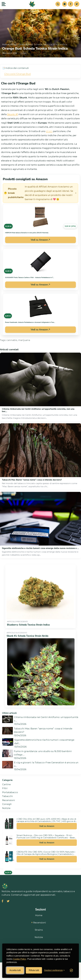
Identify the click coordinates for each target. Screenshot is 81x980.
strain (49, 131)
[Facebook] (70, 4)
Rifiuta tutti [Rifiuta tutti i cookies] (34, 970)
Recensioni (9, 800)
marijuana (24, 340)
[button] (65, 4)
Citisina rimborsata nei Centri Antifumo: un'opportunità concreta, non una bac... (38, 410)
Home (6, 44)
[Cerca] (58, 4)
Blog (14, 44)
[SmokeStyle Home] (32, 4)
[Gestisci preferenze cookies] (54, 970)
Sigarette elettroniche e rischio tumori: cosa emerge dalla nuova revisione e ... (40, 548)
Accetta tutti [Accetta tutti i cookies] (15, 970)
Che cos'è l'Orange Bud (17, 74)
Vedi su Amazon (47, 826)
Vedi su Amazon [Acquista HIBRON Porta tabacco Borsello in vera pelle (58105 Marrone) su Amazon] (40, 240)
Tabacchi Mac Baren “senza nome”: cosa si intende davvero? (32, 480)
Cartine (6, 784)
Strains (39, 930)
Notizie (6, 808)
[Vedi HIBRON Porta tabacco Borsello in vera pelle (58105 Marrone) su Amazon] (40, 217)
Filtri (5, 788)
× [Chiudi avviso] (76, 193)
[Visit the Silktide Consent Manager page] (71, 970)
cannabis (12, 340)
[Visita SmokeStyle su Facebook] (2, 901)
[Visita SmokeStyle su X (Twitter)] (8, 901)
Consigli (7, 804)
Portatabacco (10, 792)
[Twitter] (77, 4)
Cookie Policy (20, 959)
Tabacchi (7, 796)
